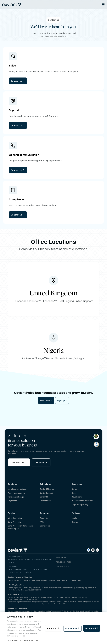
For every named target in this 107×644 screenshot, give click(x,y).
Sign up (75, 522)
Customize (73, 628)
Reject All (54, 628)
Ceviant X (44, 497)
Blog (74, 493)
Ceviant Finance (47, 489)
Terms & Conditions (63, 562)
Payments (12, 501)
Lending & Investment (18, 489)
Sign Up (62, 400)
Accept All (92, 628)
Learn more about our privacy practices (22, 640)
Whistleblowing (15, 518)
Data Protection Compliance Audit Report (20, 527)
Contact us (18, 81)
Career (75, 489)
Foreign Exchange (16, 497)
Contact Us (41, 462)
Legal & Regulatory (80, 505)
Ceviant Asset (46, 493)
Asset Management (17, 493)
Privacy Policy (62, 557)
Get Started (19, 462)
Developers (77, 497)
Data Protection (15, 522)
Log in (74, 518)
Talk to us (46, 400)
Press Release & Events (82, 501)
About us (44, 518)
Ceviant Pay (45, 501)
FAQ (42, 522)
